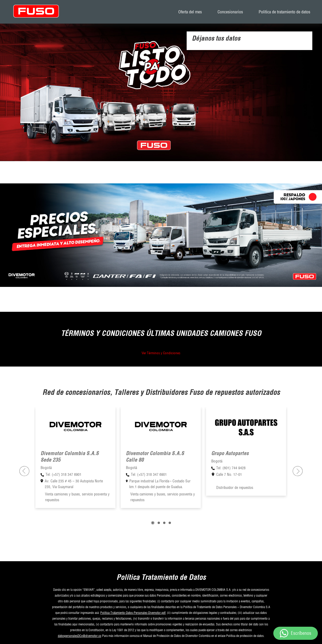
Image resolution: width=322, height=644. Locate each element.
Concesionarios (230, 12)
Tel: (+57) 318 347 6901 (63, 474)
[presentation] (24, 471)
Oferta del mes (190, 12)
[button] (153, 523)
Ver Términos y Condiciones (161, 353)
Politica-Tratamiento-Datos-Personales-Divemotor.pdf (133, 613)
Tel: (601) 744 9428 (231, 468)
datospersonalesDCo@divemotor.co (80, 636)
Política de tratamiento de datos (284, 12)
